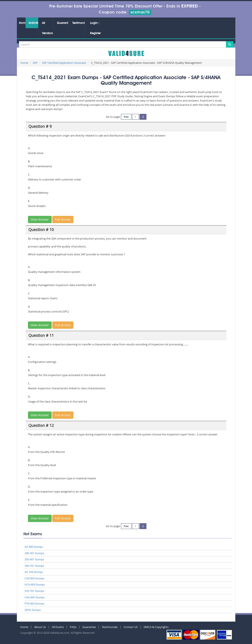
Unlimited (33, 23)
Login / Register (95, 28)
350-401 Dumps (34, 559)
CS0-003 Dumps (34, 578)
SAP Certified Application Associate (64, 63)
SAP (35, 63)
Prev (126, 117)
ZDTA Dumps (33, 610)
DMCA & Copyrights (156, 627)
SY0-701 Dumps (34, 591)
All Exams (58, 627)
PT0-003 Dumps (34, 603)
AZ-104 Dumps (34, 572)
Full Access (63, 219)
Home (22, 23)
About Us (40, 627)
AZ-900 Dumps (34, 547)
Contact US (131, 627)
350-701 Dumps (34, 566)
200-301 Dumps (34, 553)
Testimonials (79, 23)
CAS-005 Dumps (35, 597)
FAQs (73, 627)
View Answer (40, 219)
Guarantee (63, 23)
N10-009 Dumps (35, 584)
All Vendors (47, 28)
